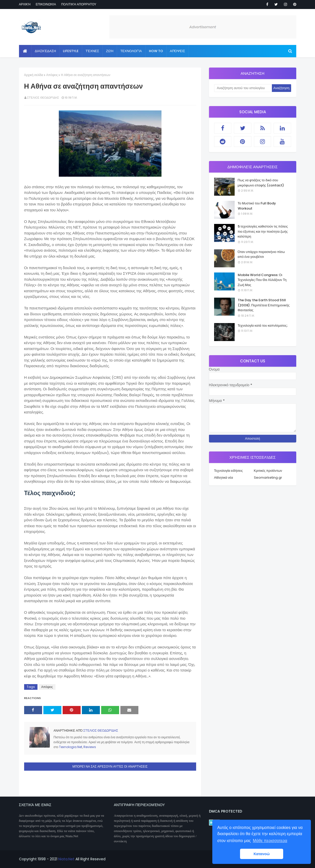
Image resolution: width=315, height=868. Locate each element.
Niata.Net (66, 859)
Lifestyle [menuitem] (71, 51)
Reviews (90, 747)
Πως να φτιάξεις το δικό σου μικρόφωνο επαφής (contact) (261, 183)
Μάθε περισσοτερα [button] (270, 841)
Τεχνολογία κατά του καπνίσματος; (263, 325)
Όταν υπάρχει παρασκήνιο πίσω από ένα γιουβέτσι (261, 254)
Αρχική (25, 4)
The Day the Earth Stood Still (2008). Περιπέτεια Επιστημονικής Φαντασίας (264, 305)
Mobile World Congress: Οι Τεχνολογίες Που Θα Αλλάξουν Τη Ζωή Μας (262, 280)
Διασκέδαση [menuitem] (46, 51)
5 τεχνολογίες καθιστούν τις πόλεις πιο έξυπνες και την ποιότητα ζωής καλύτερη (263, 231)
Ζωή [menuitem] (110, 51)
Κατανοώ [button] (262, 854)
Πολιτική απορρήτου (79, 4)
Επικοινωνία (46, 4)
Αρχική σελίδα (34, 75)
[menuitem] (25, 51)
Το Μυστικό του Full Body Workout (257, 206)
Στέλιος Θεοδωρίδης (43, 98)
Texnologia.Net (71, 747)
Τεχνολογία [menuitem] (131, 51)
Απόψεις (52, 75)
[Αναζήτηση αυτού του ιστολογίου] (243, 88)
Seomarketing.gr (268, 478)
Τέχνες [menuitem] (92, 51)
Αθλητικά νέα (224, 478)
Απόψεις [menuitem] (178, 51)
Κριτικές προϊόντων (268, 471)
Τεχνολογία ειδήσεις (228, 471)
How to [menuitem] (156, 51)
